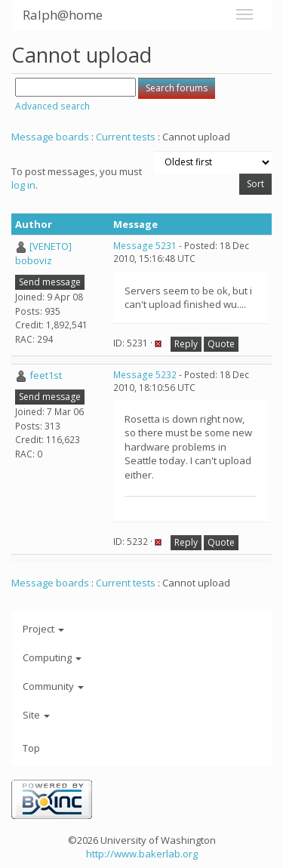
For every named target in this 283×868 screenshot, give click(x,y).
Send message (50, 282)
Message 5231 (145, 246)
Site (36, 715)
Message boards (50, 137)
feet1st (46, 375)
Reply (186, 344)
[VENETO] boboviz (43, 253)
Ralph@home (63, 15)
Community (53, 686)
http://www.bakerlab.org (142, 854)
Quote (221, 344)
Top (31, 748)
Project (43, 629)
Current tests (126, 137)
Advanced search (52, 106)
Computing (52, 657)
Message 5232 (145, 375)
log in (23, 185)
